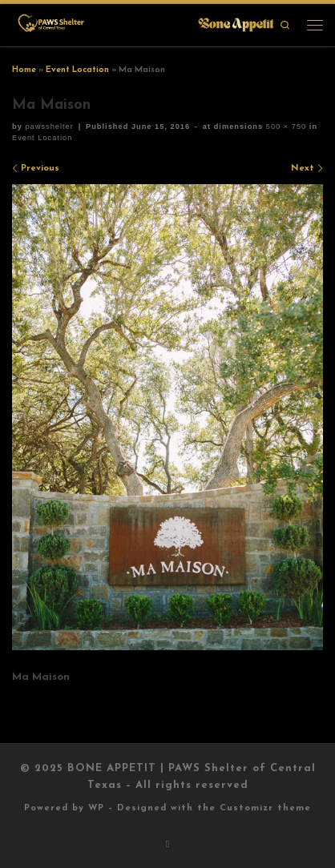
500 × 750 (285, 127)
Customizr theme (265, 808)
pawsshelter (49, 127)
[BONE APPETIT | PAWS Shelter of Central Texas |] (145, 24)
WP (96, 808)
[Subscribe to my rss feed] (167, 845)
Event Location (77, 70)
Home (24, 70)
